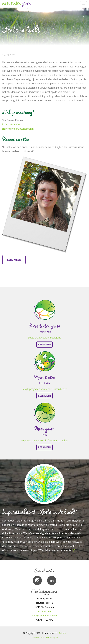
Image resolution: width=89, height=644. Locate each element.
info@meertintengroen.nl (18, 129)
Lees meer (14, 260)
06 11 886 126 (44, 611)
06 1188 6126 (11, 124)
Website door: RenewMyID (45, 637)
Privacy (63, 633)
